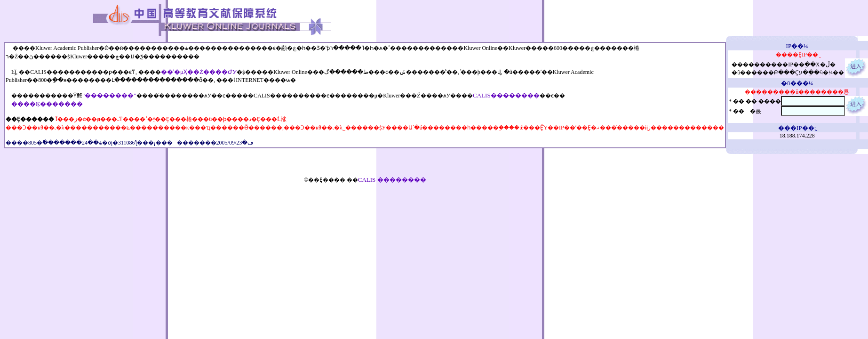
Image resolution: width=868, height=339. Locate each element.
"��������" (109, 95)
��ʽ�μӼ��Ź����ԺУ (199, 72)
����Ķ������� (47, 104)
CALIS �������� (392, 180)
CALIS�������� (506, 95)
